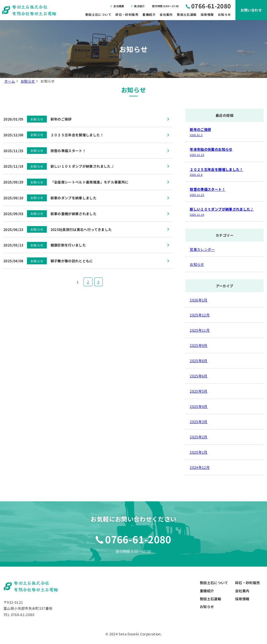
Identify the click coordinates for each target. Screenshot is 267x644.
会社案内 (166, 15)
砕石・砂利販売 (127, 15)
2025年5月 (199, 391)
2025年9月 (199, 345)
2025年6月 (199, 376)
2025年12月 (200, 315)
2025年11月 (200, 330)
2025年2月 (199, 437)
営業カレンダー (202, 249)
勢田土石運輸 (187, 15)
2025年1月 (199, 452)
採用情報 (207, 15)
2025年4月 (199, 406)
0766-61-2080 (211, 6)
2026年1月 (199, 300)
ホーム (10, 81)
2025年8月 (199, 361)
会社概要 (119, 6)
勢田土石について (98, 15)
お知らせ (224, 15)
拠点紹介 (139, 6)
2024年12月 (200, 467)
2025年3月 (199, 422)
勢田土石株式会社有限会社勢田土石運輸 (34, 10)
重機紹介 (149, 15)
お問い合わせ (251, 10)
